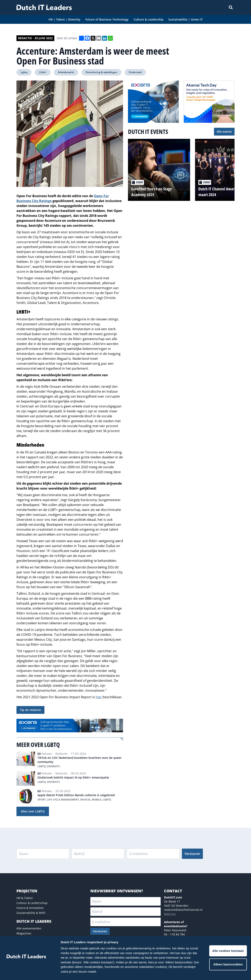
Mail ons (170, 914)
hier (99, 697)
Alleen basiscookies (228, 964)
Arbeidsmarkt (66, 72)
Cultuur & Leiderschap (32, 903)
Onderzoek (135, 72)
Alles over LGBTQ (33, 811)
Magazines (24, 933)
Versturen (192, 854)
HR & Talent (25, 898)
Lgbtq (24, 72)
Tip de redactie (30, 710)
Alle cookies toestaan (228, 951)
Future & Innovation (30, 908)
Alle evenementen (29, 928)
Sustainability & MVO (31, 913)
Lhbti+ (43, 72)
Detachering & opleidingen (101, 72)
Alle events (224, 132)
